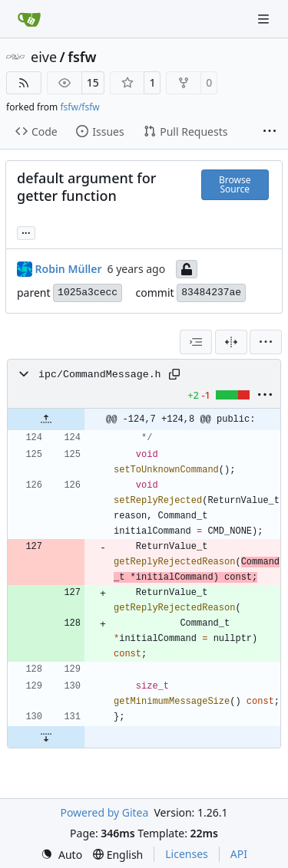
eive (44, 57)
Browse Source (235, 184)
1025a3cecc (88, 293)
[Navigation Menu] (265, 19)
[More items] (270, 132)
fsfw (82, 57)
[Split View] (231, 342)
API (239, 854)
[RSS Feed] (24, 83)
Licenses (187, 854)
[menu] (266, 342)
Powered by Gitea (104, 812)
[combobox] (196, 342)
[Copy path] (174, 374)
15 (93, 82)
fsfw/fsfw (79, 107)
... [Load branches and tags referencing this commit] (26, 232)
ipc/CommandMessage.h (100, 375)
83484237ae (211, 293)
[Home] (29, 19)
